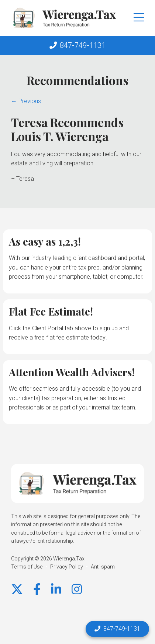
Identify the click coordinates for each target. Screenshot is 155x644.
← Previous (26, 101)
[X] (17, 590)
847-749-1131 (83, 45)
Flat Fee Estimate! (51, 311)
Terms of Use (27, 567)
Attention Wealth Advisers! (72, 372)
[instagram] (77, 590)
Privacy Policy (67, 567)
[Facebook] (37, 590)
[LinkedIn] (56, 590)
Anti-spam (103, 567)
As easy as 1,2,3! (45, 241)
